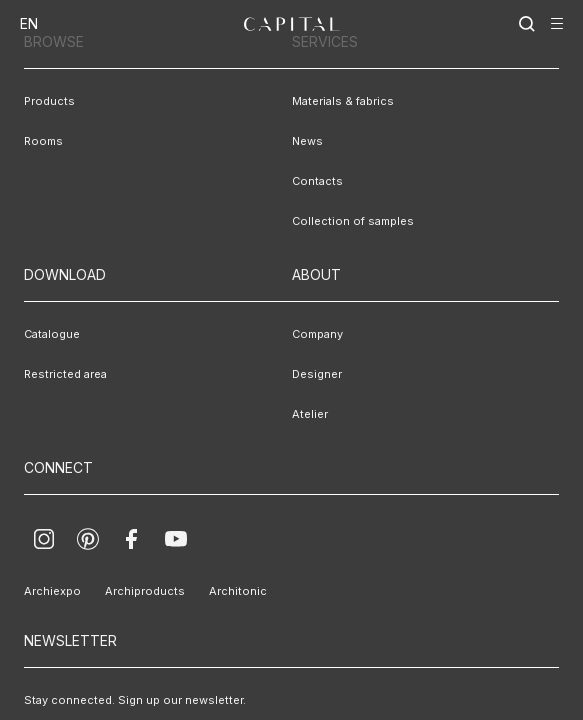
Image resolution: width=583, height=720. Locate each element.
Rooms (39, 141)
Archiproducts (125, 591)
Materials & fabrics (335, 101)
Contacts (311, 181)
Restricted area (57, 374)
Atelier (307, 414)
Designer (312, 374)
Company (313, 334)
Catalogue (46, 334)
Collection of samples (340, 221)
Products (43, 101)
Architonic (204, 591)
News (304, 141)
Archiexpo (47, 591)
